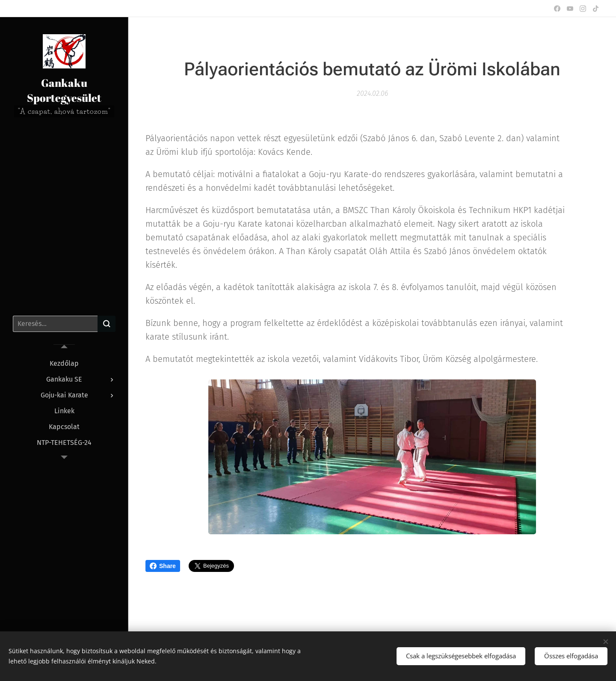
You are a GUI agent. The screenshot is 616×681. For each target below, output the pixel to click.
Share (163, 566)
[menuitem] (64, 363)
